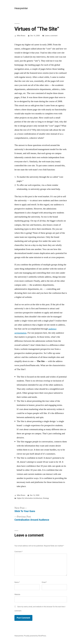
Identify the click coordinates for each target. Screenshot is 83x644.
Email (44, 582)
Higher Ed (20, 498)
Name (17, 582)
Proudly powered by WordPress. (35, 636)
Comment (18, 552)
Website (17, 594)
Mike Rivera (21, 36)
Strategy (46, 498)
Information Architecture (33, 498)
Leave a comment (51, 36)
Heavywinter (21, 8)
